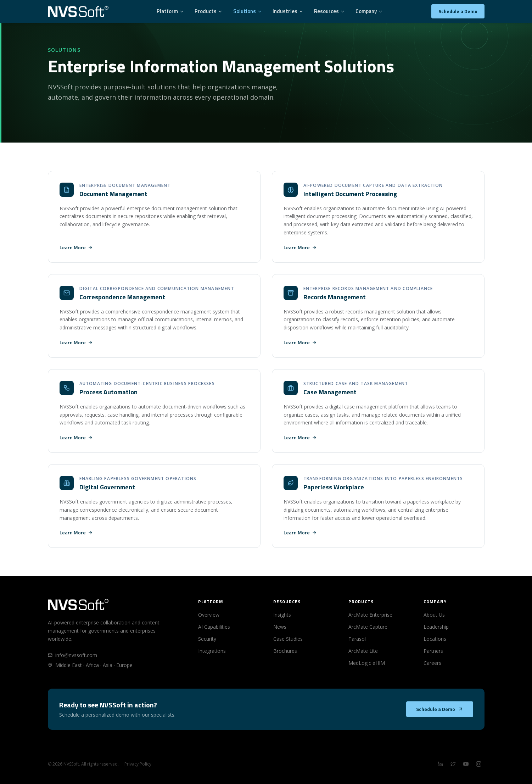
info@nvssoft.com (72, 655)
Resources (329, 11)
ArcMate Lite (363, 651)
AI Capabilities (214, 627)
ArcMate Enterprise (370, 615)
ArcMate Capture (368, 627)
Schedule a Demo (458, 11)
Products (209, 11)
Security (207, 639)
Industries (288, 11)
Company (369, 11)
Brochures (285, 651)
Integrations (212, 651)
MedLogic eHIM (367, 663)
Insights (282, 615)
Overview (209, 615)
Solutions (248, 11)
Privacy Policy (138, 764)
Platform (170, 11)
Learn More (76, 248)
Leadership (436, 627)
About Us (434, 615)
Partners (433, 651)
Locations (435, 639)
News (280, 627)
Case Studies (288, 639)
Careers (432, 663)
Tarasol (357, 639)
